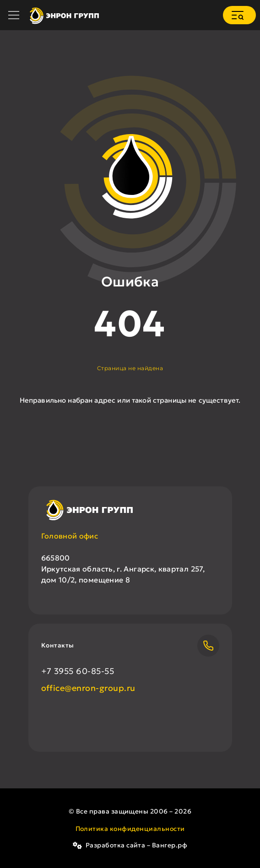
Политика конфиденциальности (130, 829)
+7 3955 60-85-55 (78, 671)
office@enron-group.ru (88, 688)
